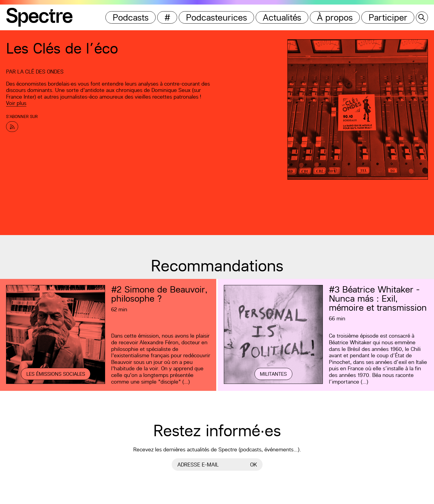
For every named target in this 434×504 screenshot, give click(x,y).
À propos (335, 17)
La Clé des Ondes (40, 72)
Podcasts (131, 17)
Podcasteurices (217, 17)
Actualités (282, 17)
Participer (388, 17)
